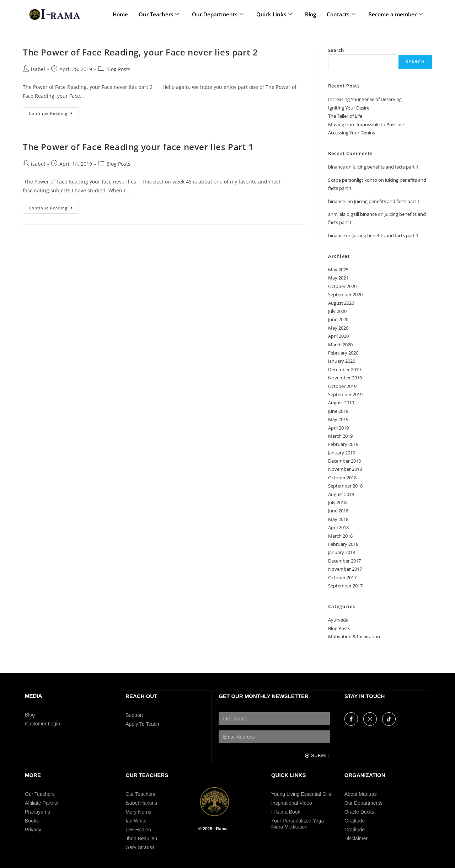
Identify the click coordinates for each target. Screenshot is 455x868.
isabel (38, 69)
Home (120, 14)
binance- (337, 201)
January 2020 (342, 361)
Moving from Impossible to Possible (366, 124)
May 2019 (338, 419)
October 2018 (342, 478)
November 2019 (345, 378)
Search (336, 50)
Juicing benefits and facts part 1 (386, 167)
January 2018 (342, 552)
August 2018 (341, 494)
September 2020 (345, 294)
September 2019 (345, 394)
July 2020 (337, 311)
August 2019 (341, 403)
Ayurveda (338, 620)
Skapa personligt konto (353, 180)
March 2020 (340, 345)
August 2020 (341, 303)
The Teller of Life (345, 116)
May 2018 (338, 519)
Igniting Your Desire (349, 108)
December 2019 (344, 369)
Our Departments (218, 14)
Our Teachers (159, 14)
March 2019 (340, 436)
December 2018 (344, 461)
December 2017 (344, 561)
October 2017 (342, 577)
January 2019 (342, 453)
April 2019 (338, 428)
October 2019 (342, 386)
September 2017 (345, 586)
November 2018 (345, 469)
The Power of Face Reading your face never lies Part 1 (138, 147)
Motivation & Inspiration (354, 637)
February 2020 (343, 353)
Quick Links (274, 14)
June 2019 (338, 411)
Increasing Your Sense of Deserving (365, 99)
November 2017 (345, 569)
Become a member (395, 14)
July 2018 (337, 502)
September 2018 (345, 486)
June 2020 (338, 319)
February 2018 (343, 544)
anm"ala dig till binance (352, 214)
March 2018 (340, 536)
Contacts (341, 14)
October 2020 (342, 286)
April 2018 (338, 527)
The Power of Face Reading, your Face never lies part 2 (140, 52)
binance (336, 167)
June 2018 (338, 511)
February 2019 (343, 444)
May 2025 (338, 270)
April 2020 (338, 336)
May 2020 (338, 328)
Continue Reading (54, 112)
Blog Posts (118, 69)
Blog (311, 14)
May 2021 (338, 278)
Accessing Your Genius (352, 133)
